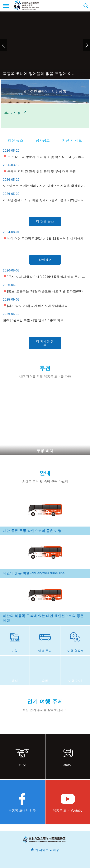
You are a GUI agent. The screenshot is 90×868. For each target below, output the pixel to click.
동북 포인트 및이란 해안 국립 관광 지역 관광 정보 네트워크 (26, 6)
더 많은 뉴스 (45, 221)
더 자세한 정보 (45, 343)
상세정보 (45, 260)
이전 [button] (3, 45)
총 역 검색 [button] (86, 6)
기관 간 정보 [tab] (72, 140)
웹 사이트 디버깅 (47, 850)
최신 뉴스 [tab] (16, 140)
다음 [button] (87, 45)
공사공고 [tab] (43, 140)
